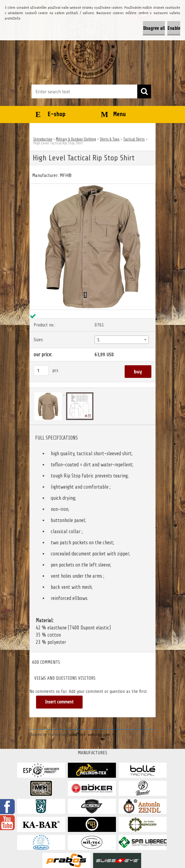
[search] (144, 91)
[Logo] (89, 50)
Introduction (43, 139)
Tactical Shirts (134, 139)
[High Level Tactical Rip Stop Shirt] (92, 186)
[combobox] (121, 340)
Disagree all (154, 28)
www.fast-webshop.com (89, 735)
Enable (174, 28)
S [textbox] (98, 340)
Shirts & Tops (110, 139)
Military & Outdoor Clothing (76, 139)
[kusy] (41, 371)
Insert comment (59, 702)
